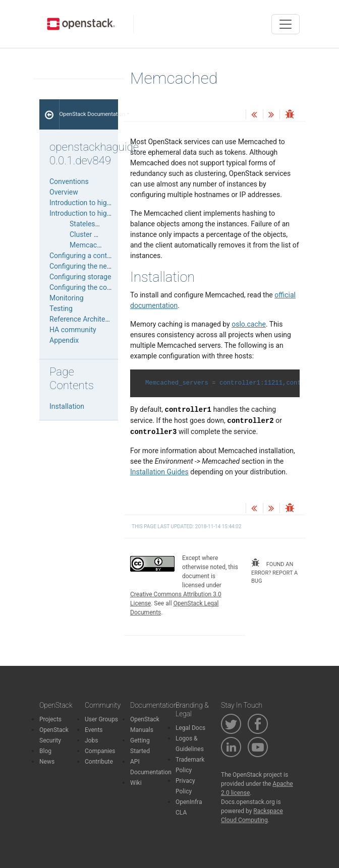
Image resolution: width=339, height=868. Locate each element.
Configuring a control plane (92, 256)
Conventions (69, 181)
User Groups (101, 719)
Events (94, 730)
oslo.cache (249, 324)
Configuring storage (80, 277)
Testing (61, 308)
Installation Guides (159, 472)
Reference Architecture (85, 319)
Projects (50, 719)
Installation (67, 406)
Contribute (99, 762)
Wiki (136, 783)
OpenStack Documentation (89, 114)
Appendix (64, 340)
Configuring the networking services (106, 266)
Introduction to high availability (97, 203)
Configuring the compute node (97, 287)
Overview (64, 192)
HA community (73, 330)
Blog (45, 751)
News (47, 762)
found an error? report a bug (274, 571)
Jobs (91, 740)
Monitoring (67, 298)
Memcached (89, 245)
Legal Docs (190, 728)
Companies (100, 751)
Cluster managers (97, 234)
